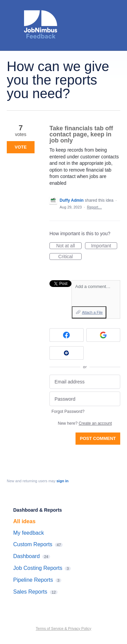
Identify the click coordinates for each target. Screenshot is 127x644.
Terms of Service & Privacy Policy (64, 628)
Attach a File (92, 312)
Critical (70, 257)
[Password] (85, 399)
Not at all (69, 246)
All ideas (24, 521)
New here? (85, 423)
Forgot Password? (68, 412)
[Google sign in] (103, 335)
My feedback (29, 533)
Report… (94, 207)
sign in (62, 481)
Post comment (98, 438)
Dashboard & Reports (38, 510)
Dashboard (26, 556)
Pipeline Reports (33, 580)
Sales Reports (30, 592)
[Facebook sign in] (67, 335)
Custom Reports (33, 544)
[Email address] (85, 382)
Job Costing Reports (38, 568)
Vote (20, 147)
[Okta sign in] (67, 353)
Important (104, 246)
